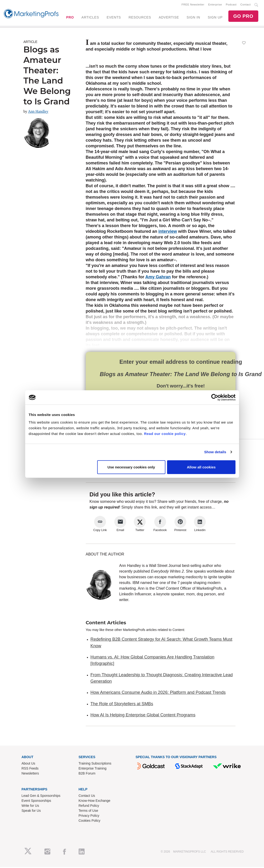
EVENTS (114, 18)
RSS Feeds (30, 769)
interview (168, 232)
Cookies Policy (90, 821)
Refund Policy (89, 807)
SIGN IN (193, 18)
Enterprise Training (93, 769)
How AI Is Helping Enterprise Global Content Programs (143, 716)
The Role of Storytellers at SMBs (122, 705)
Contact (246, 5)
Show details (215, 452)
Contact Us (87, 797)
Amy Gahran (158, 278)
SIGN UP (215, 18)
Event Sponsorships (36, 802)
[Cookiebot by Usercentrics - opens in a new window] (215, 397)
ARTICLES (90, 18)
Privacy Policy (89, 817)
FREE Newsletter (193, 5)
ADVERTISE (169, 18)
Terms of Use (88, 812)
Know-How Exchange (95, 802)
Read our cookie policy (165, 433)
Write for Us (30, 807)
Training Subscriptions (95, 764)
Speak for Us (31, 812)
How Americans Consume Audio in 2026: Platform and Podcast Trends (158, 693)
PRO (70, 18)
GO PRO (243, 17)
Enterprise (215, 5)
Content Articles (106, 624)
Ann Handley (38, 112)
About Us (29, 764)
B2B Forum (87, 774)
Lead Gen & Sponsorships (41, 797)
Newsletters (30, 774)
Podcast (231, 5)
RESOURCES (140, 18)
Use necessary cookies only (131, 467)
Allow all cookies (201, 467)
